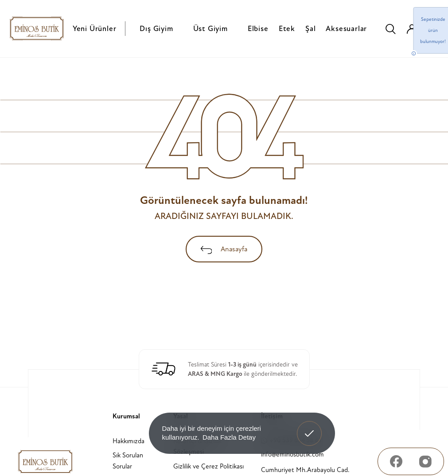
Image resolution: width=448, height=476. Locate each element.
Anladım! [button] (310, 427)
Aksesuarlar (346, 29)
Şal (310, 29)
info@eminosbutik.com (292, 455)
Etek (287, 29)
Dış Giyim (156, 29)
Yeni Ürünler (95, 29)
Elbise (258, 29)
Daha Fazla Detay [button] (229, 437)
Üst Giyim (210, 29)
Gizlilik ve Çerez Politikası (208, 466)
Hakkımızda (129, 441)
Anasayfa (224, 249)
